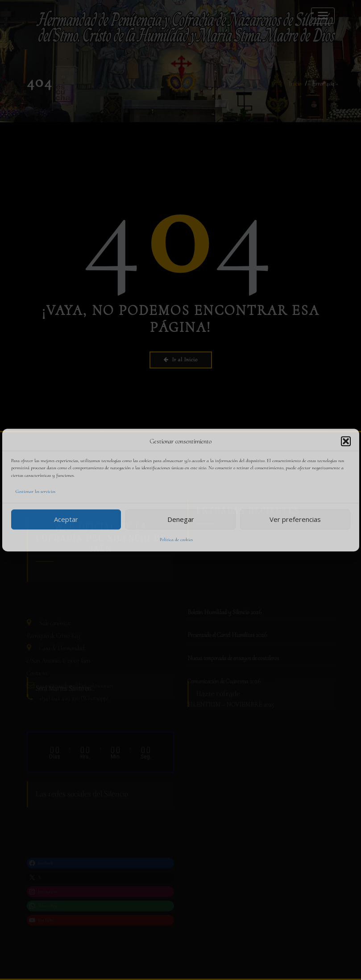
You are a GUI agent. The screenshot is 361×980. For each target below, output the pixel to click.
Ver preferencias (295, 519)
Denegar (181, 519)
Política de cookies (176, 540)
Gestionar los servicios (35, 491)
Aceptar (66, 519)
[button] (346, 441)
